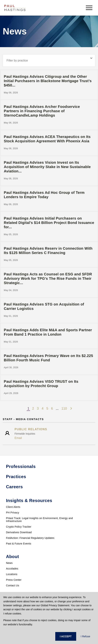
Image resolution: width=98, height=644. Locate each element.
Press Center (14, 580)
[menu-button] (89, 8)
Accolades (12, 569)
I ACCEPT (66, 636)
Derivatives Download (19, 532)
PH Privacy (13, 513)
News (9, 563)
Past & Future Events (19, 544)
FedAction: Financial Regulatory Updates (30, 538)
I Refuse (85, 636)
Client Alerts (13, 507)
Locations (12, 574)
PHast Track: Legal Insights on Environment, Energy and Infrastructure (39, 520)
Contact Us (13, 585)
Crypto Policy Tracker (19, 527)
